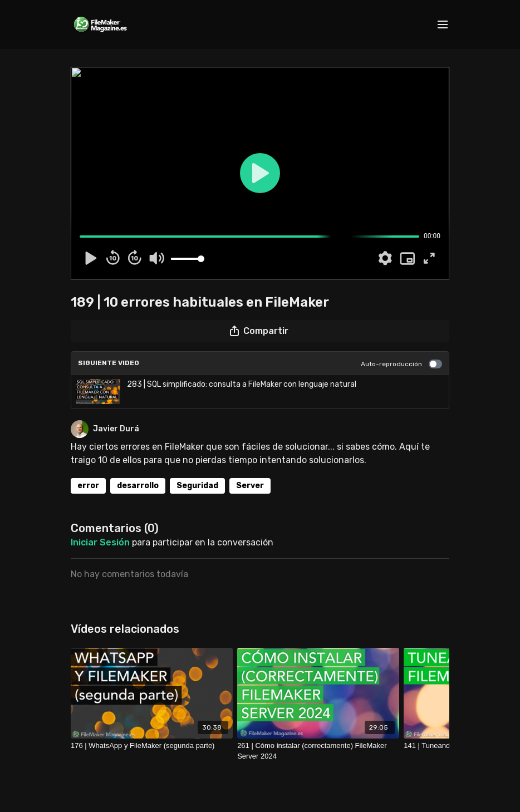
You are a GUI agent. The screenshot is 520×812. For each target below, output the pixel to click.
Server (250, 486)
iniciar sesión (100, 542)
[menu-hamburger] (443, 25)
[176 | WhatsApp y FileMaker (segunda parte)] (152, 746)
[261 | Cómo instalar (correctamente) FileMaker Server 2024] (318, 751)
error (88, 486)
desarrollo (138, 486)
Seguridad (197, 486)
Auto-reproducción (401, 364)
